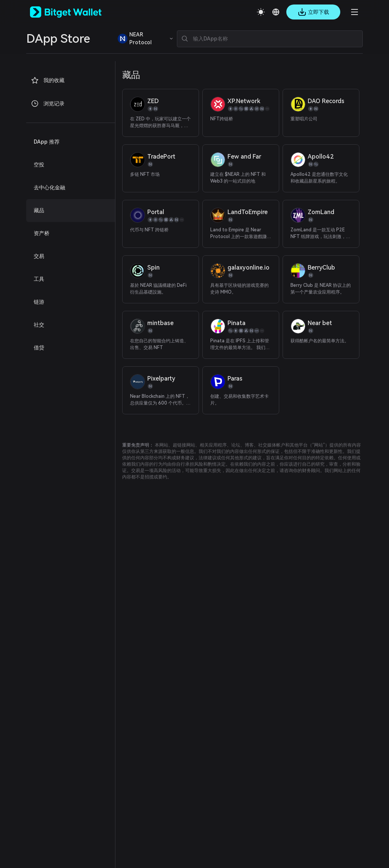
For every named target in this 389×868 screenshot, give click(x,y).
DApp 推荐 (47, 142)
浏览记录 (48, 103)
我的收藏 (48, 80)
